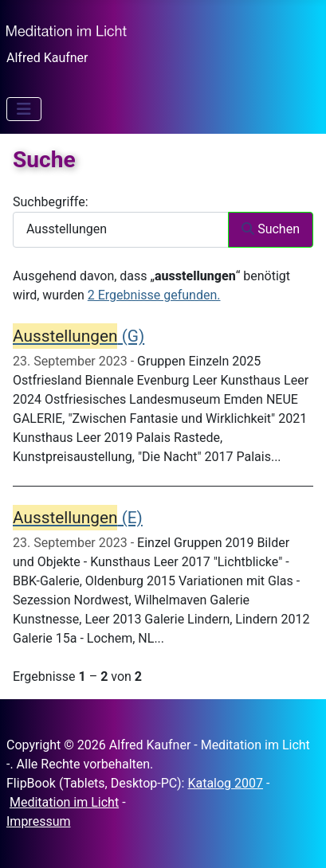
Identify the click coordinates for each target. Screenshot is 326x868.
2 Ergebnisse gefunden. (154, 295)
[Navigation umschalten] (24, 109)
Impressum (39, 821)
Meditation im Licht (64, 802)
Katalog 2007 (225, 783)
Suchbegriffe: (51, 202)
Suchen (271, 229)
